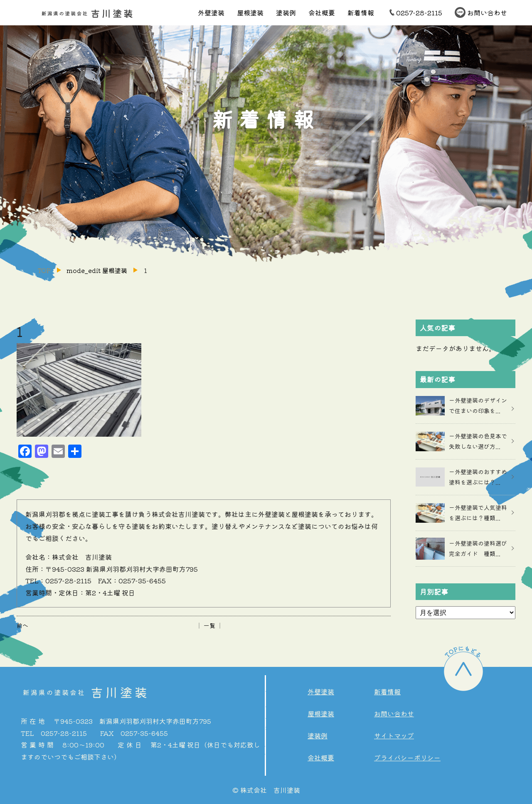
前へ (22, 625)
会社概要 (322, 12)
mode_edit (97, 270)
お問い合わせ (487, 12)
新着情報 (361, 12)
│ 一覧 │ (209, 625)
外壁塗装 (211, 12)
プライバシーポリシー (407, 757)
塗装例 (286, 12)
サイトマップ (394, 735)
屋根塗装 (250, 12)
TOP (44, 270)
